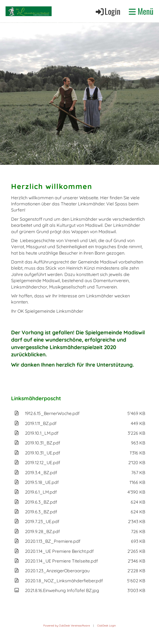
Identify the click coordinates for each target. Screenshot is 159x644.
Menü (141, 11)
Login (108, 11)
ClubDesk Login (106, 626)
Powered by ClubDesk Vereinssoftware (67, 626)
